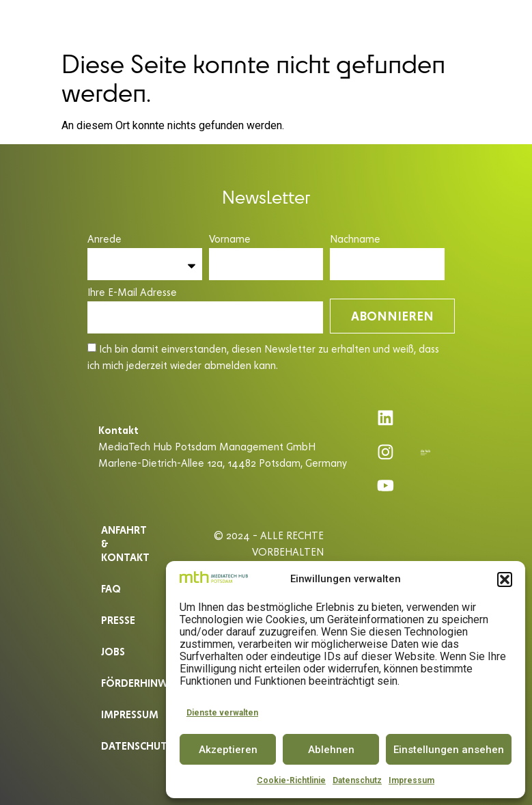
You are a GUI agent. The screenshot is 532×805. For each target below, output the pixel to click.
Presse (118, 619)
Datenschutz (357, 780)
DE (481, 22)
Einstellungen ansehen (449, 750)
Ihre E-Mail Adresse (132, 293)
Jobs (113, 651)
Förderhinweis (130, 682)
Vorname (230, 240)
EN (506, 22)
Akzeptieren (228, 750)
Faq (111, 588)
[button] (505, 579)
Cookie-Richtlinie (291, 780)
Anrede (104, 240)
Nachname (355, 240)
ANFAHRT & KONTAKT (125, 543)
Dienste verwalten (222, 713)
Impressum (411, 780)
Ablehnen (331, 750)
